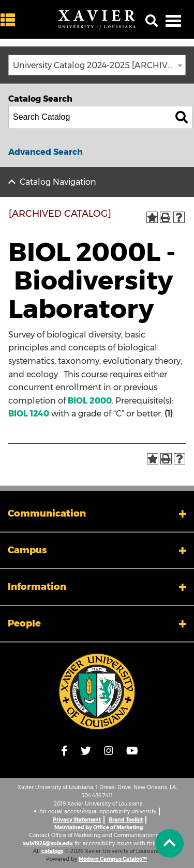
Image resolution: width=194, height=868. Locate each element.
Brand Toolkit (126, 820)
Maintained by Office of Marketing (99, 827)
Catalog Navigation (58, 182)
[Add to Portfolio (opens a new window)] (152, 217)
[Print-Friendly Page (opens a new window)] (166, 217)
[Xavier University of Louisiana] (97, 19)
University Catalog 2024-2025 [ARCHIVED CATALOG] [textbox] (99, 65)
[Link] (97, 692)
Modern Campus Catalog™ (113, 859)
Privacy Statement (77, 820)
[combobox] (97, 65)
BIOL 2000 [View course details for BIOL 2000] (90, 401)
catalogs (52, 851)
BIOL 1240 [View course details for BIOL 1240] (29, 414)
